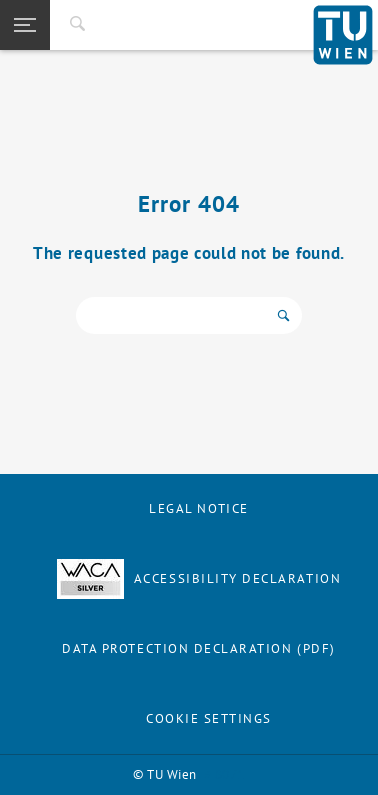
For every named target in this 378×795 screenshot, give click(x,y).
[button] (25, 25)
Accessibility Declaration (199, 578)
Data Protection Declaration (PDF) (199, 648)
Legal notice (198, 508)
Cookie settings (209, 718)
